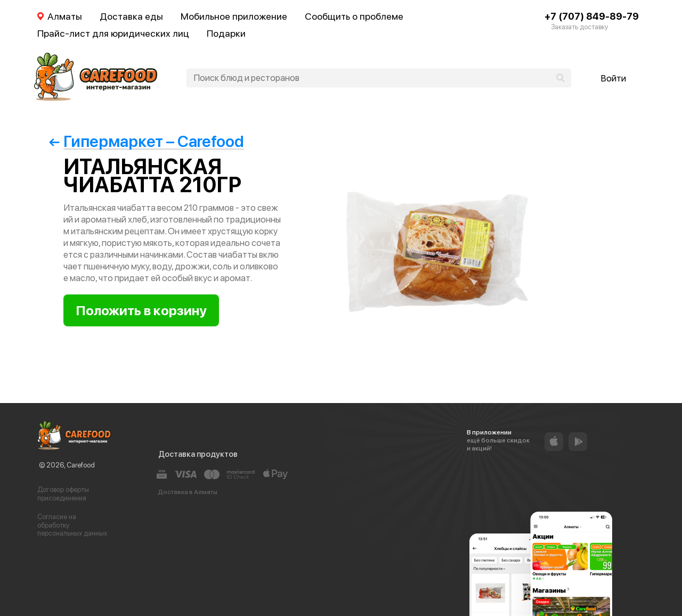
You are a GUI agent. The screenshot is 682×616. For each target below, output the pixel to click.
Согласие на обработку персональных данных (72, 525)
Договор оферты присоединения (63, 494)
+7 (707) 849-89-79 (592, 16)
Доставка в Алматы (188, 492)
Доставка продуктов (198, 454)
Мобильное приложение (234, 16)
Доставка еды (131, 16)
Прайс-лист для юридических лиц (113, 33)
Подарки (226, 33)
